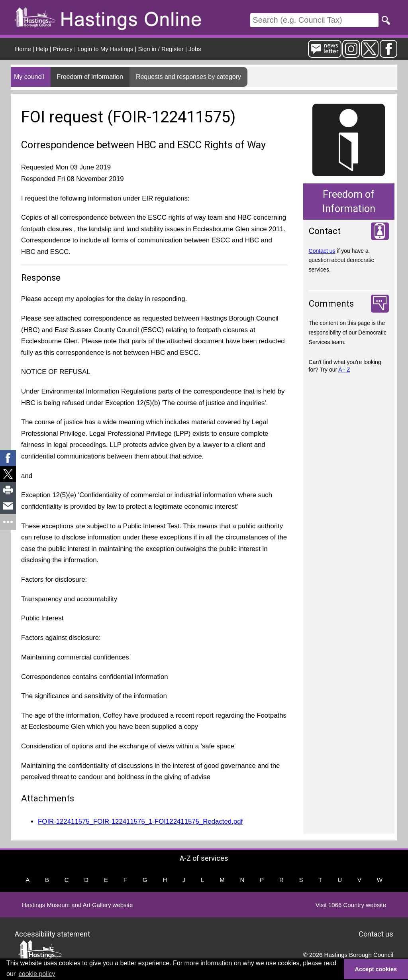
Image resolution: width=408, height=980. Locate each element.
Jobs (195, 49)
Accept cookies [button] (376, 969)
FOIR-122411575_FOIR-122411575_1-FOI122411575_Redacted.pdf (140, 822)
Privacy (63, 49)
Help (42, 49)
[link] (8, 458)
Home (23, 49)
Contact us (322, 251)
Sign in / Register (161, 49)
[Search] (314, 20)
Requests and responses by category (188, 77)
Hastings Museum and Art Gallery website (77, 905)
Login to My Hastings (105, 49)
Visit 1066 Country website (351, 905)
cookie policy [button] (37, 974)
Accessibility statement (52, 934)
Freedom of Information (90, 77)
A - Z (344, 370)
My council (29, 77)
